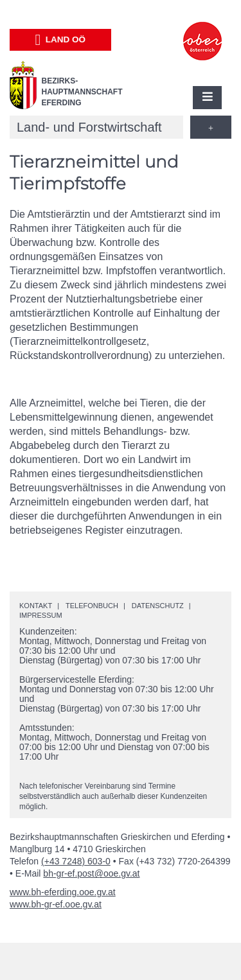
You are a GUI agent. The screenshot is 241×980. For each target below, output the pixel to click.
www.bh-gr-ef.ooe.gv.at (56, 904)
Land (60, 40)
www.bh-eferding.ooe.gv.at (63, 892)
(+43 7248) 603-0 (76, 861)
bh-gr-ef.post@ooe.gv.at (91, 873)
